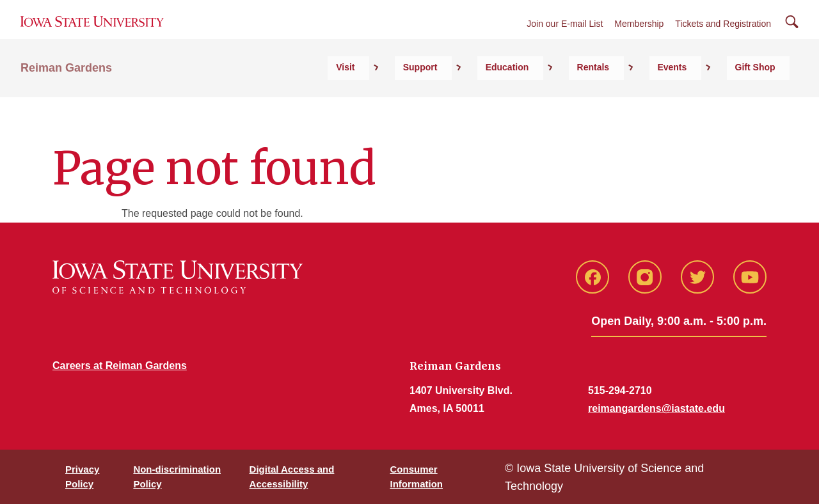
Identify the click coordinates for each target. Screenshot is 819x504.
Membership (639, 40)
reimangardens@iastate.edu (656, 408)
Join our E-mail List (565, 40)
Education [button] (589, 97)
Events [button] (709, 97)
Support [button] (525, 97)
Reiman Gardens (66, 97)
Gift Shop (769, 97)
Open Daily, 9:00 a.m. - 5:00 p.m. (679, 321)
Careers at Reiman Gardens (120, 366)
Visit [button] (473, 97)
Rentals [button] (653, 97)
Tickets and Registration (723, 40)
